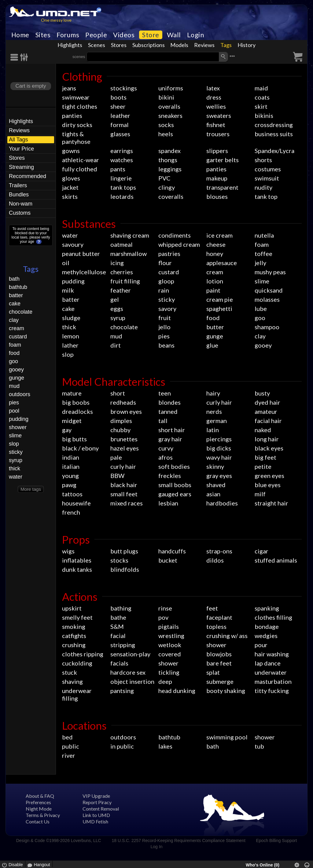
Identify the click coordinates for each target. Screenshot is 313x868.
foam (15, 345)
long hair (267, 439)
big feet (265, 457)
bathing (121, 608)
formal (120, 125)
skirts (70, 196)
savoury (73, 244)
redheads (123, 402)
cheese (216, 244)
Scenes (97, 45)
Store (151, 35)
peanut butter (81, 253)
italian (71, 466)
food (14, 353)
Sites (43, 35)
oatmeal (122, 244)
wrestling (171, 636)
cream (17, 328)
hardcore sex (128, 672)
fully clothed (80, 169)
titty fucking (272, 691)
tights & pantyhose (76, 138)
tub (259, 746)
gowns (71, 151)
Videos (124, 35)
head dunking (177, 691)
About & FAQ (40, 796)
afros (166, 457)
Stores (119, 45)
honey (215, 253)
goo (13, 361)
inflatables (77, 560)
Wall (174, 35)
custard (18, 337)
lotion (215, 281)
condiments (175, 235)
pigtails (169, 626)
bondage (267, 626)
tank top (266, 196)
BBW (117, 476)
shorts (263, 160)
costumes (268, 169)
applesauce (222, 263)
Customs (20, 213)
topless (216, 626)
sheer (118, 106)
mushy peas (270, 272)
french (71, 512)
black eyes (269, 448)
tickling (169, 672)
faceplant (219, 617)
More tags (31, 489)
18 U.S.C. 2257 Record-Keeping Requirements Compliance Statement (178, 841)
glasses (120, 134)
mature (72, 393)
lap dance (268, 663)
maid (261, 88)
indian (71, 457)
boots (118, 97)
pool (14, 411)
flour (165, 263)
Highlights (70, 45)
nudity (263, 187)
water (16, 477)
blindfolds (125, 569)
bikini (166, 97)
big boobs (76, 402)
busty (262, 393)
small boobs (175, 485)
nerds (214, 411)
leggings (170, 169)
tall (163, 421)
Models (179, 45)
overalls (169, 106)
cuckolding (77, 663)
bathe (118, 617)
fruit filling (125, 281)
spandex (169, 151)
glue (212, 345)
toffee (263, 253)
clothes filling (273, 617)
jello (164, 327)
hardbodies (222, 503)
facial (118, 636)
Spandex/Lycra (274, 151)
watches (122, 160)
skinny (215, 466)
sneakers (170, 115)
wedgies (266, 636)
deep (165, 681)
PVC (164, 178)
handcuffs (172, 551)
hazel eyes (125, 448)
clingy (167, 187)
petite (263, 466)
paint (213, 290)
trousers (218, 134)
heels (166, 134)
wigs (68, 551)
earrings (122, 151)
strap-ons (219, 551)
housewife (76, 503)
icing (117, 263)
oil (66, 263)
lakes (165, 746)
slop (14, 444)
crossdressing (274, 125)
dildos (215, 560)
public (71, 746)
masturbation (273, 681)
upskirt (72, 608)
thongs (168, 160)
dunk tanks (77, 569)
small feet (124, 494)
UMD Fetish (95, 821)
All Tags (18, 140)
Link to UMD (96, 815)
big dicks (219, 448)
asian (213, 494)
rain (164, 290)
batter (16, 295)
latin (213, 430)
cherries (122, 272)
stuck (70, 672)
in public (122, 746)
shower (18, 427)
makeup (217, 178)
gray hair (170, 439)
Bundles (19, 195)
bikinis (264, 115)
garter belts (223, 160)
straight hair (271, 503)
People (96, 35)
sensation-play (130, 654)
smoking (74, 626)
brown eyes (126, 411)
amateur (266, 411)
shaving (72, 681)
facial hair (268, 421)
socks (166, 125)
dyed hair (267, 402)
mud (14, 386)
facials (119, 663)
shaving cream (130, 235)
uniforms (171, 88)
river (69, 755)
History (247, 45)
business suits (274, 134)
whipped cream (179, 244)
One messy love (56, 20)
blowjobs (219, 654)
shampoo (267, 327)
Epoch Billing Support (277, 841)
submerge (220, 681)
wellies (216, 106)
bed (67, 737)
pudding (19, 419)
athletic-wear (81, 160)
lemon (71, 336)
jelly (260, 263)
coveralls (171, 196)
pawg (69, 485)
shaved (216, 485)
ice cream (219, 235)
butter (215, 327)
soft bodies (174, 466)
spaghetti (219, 308)
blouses (217, 196)
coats (262, 97)
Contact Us (38, 821)
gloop (166, 281)
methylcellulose (84, 272)
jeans (69, 88)
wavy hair (219, 457)
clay (14, 320)
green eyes (269, 476)
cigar (261, 551)
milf (260, 494)
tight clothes (80, 106)
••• (232, 56)
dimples (121, 421)
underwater (271, 672)
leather (120, 115)
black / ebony (80, 448)
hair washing (272, 654)
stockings (124, 88)
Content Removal (101, 809)
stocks (119, 560)
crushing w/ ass (227, 636)
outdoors (20, 394)
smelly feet (77, 617)
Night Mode (39, 809)
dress (214, 97)
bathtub (18, 287)
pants (118, 169)
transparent (222, 187)
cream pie (220, 299)
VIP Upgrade (96, 796)
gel (115, 299)
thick (15, 469)
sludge (71, 318)
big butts (74, 439)
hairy (213, 393)
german (217, 421)
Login (196, 35)
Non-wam (21, 204)
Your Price (21, 149)
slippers (217, 151)
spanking (267, 608)
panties (72, 115)
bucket (168, 560)
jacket (70, 187)
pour (261, 645)
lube (261, 308)
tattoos (72, 494)
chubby (120, 430)
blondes (169, 402)
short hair (172, 430)
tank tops (123, 187)
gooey (16, 370)
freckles (170, 476)
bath (14, 279)
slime (15, 436)
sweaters (219, 115)
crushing (74, 645)
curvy (166, 448)
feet (212, 608)
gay (67, 430)
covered (170, 654)
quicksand (269, 290)
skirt (261, 106)
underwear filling (77, 694)
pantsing (122, 691)
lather (70, 345)
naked (263, 430)
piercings (219, 439)
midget (72, 421)
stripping (123, 645)
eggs (117, 308)
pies (14, 403)
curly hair (219, 402)
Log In (157, 847)
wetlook (170, 645)
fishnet (216, 125)
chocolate (21, 312)
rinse (165, 608)
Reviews (204, 45)
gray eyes (219, 476)
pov (163, 617)
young (70, 476)
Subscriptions (149, 45)
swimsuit (267, 178)
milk (68, 290)
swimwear (76, 97)
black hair (124, 485)
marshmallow (129, 253)
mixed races (127, 503)
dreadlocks (77, 411)
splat (213, 672)
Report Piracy (97, 802)
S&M (117, 626)
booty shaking (226, 691)
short (118, 393)
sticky (16, 452)
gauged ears (175, 494)
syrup (16, 460)
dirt (116, 345)
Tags (226, 45)
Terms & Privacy (43, 815)
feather (121, 290)
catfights (74, 636)
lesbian (168, 503)
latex (213, 88)
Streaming (21, 167)
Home (20, 35)
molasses (267, 299)
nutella (264, 235)
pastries (169, 253)
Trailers (18, 185)
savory (167, 308)
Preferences (38, 802)
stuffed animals (276, 560)
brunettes (124, 439)
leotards (122, 196)
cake (15, 304)
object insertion (132, 681)
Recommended (28, 176)
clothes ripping (83, 654)
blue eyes (268, 485)
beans (166, 345)
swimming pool (227, 737)
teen (165, 393)
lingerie (121, 178)
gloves (71, 178)
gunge (17, 378)
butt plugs (124, 551)
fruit (165, 318)
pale (116, 457)
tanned (168, 411)
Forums (68, 35)
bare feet (219, 663)
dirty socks (77, 125)
